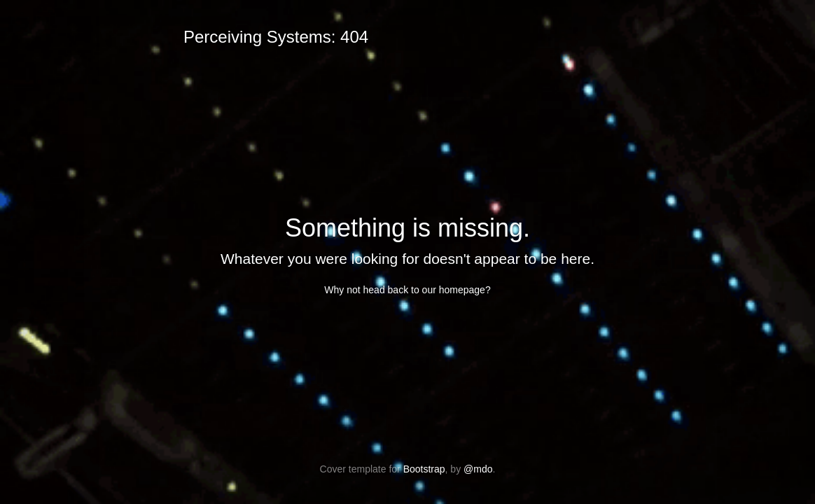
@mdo (478, 469)
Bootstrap (424, 469)
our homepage (454, 290)
